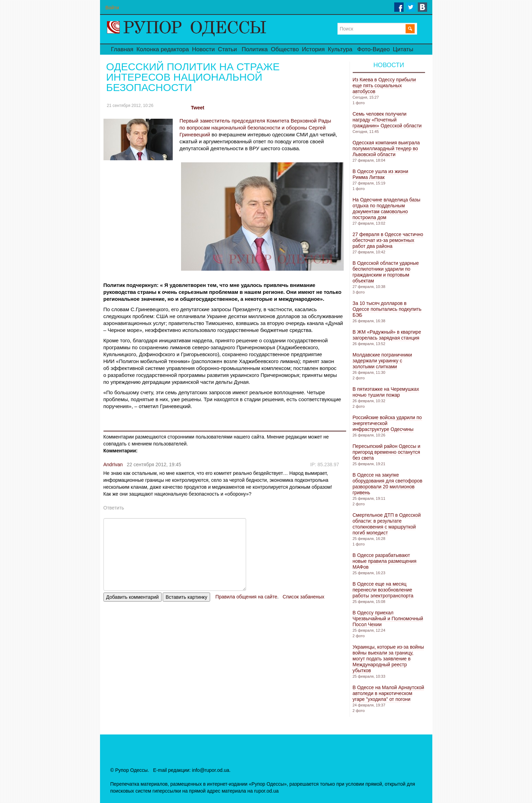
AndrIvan (113, 464)
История (313, 49)
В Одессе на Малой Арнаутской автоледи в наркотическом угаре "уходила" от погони (389, 693)
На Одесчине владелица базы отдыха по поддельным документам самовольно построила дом (387, 209)
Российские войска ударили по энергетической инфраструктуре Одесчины (387, 423)
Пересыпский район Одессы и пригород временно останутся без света (387, 452)
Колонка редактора (163, 49)
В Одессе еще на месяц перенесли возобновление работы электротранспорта (383, 590)
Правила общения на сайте (246, 597)
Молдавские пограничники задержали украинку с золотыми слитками (382, 361)
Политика (255, 49)
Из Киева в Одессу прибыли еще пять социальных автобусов (384, 85)
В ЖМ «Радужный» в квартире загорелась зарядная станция (387, 335)
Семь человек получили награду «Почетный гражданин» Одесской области (387, 120)
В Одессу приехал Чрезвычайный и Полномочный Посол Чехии (388, 619)
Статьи (227, 49)
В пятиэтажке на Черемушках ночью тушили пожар (386, 392)
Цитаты (403, 49)
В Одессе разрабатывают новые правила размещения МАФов (385, 561)
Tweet (198, 108)
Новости (204, 49)
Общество (285, 49)
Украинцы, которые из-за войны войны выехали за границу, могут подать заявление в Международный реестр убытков (388, 659)
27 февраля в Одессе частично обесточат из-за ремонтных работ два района (388, 240)
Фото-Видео (373, 49)
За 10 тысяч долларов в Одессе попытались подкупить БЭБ (387, 309)
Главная (122, 49)
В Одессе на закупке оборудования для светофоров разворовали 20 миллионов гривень (388, 484)
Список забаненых (304, 597)
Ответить (114, 508)
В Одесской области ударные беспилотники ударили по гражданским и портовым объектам (386, 272)
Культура (340, 49)
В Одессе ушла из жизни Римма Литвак (381, 174)
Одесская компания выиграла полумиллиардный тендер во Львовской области (386, 148)
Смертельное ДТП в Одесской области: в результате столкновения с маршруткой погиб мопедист (387, 524)
